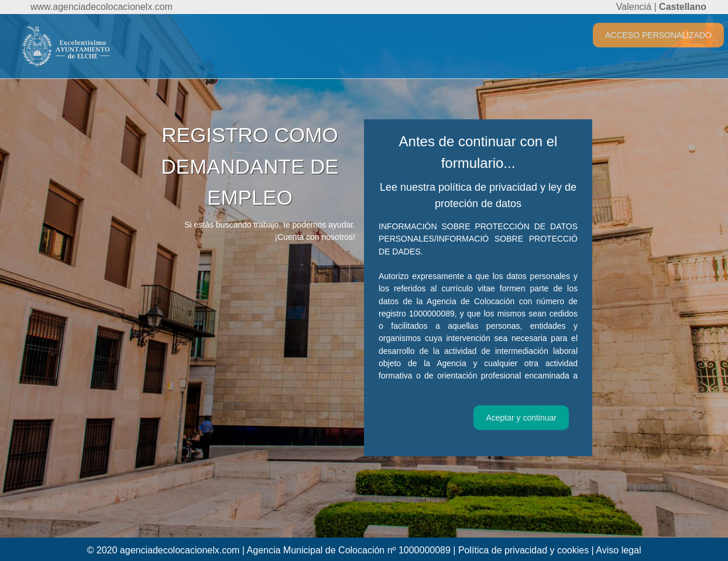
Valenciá (634, 7)
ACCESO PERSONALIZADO (658, 35)
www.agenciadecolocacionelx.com (102, 7)
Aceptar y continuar (521, 418)
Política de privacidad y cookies (523, 550)
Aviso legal (618, 550)
